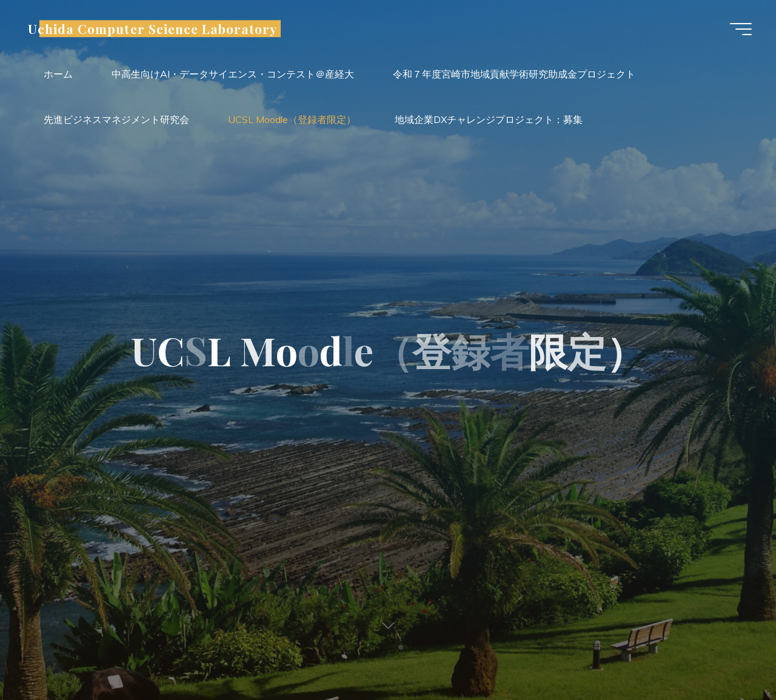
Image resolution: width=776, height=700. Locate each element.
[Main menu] (741, 29)
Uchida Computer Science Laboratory (152, 28)
